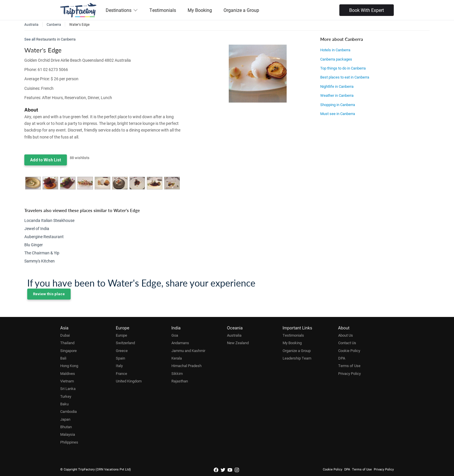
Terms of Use (349, 366)
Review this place (49, 294)
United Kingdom (129, 381)
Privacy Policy (349, 373)
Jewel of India (37, 228)
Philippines (69, 442)
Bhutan (66, 427)
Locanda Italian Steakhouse (49, 220)
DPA (342, 358)
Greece (122, 351)
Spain (120, 358)
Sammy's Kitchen (40, 261)
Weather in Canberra (337, 95)
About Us (346, 335)
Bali (63, 358)
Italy (119, 366)
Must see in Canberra (338, 114)
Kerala (177, 358)
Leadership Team (297, 358)
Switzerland (125, 343)
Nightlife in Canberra (337, 86)
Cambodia (68, 411)
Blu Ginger (34, 245)
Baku (64, 404)
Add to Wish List (46, 160)
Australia (234, 335)
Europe (121, 335)
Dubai (65, 335)
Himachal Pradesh (186, 366)
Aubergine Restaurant (44, 237)
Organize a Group (241, 10)
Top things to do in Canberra (343, 68)
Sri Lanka (68, 389)
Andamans (180, 343)
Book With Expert (367, 10)
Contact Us (347, 343)
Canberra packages (336, 59)
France (121, 373)
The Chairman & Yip (42, 253)
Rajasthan (180, 381)
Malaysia (68, 434)
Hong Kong (69, 366)
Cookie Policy (349, 351)
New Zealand (238, 343)
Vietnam (67, 381)
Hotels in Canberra (335, 50)
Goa (175, 335)
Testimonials (163, 10)
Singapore (68, 351)
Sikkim (177, 373)
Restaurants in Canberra (56, 39)
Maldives (68, 373)
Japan (65, 419)
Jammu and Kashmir (188, 351)
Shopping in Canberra (338, 105)
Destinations (122, 10)
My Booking (200, 10)
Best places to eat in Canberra (345, 77)
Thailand (67, 343)
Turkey (66, 396)
